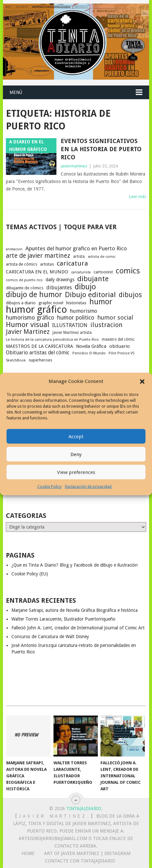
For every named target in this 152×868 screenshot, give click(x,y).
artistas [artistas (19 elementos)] (47, 264)
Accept (76, 436)
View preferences (76, 472)
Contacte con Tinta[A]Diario (80, 861)
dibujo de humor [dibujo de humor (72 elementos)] (34, 295)
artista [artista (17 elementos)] (79, 256)
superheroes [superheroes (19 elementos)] (40, 360)
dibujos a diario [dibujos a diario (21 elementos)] (21, 303)
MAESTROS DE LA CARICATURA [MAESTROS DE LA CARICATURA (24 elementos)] (39, 346)
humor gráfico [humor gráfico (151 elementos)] (36, 309)
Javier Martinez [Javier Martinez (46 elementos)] (28, 332)
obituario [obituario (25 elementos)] (120, 346)
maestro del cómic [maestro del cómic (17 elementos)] (118, 339)
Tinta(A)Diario (84, 809)
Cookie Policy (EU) (30, 574)
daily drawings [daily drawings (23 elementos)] (60, 280)
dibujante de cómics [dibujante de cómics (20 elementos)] (25, 288)
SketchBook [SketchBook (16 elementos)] (16, 360)
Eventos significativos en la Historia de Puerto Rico (101, 149)
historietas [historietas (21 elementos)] (76, 303)
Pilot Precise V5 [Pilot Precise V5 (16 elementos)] (122, 353)
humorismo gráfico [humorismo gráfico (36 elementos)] (30, 318)
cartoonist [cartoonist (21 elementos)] (103, 272)
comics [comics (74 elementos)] (128, 271)
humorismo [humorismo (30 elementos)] (84, 311)
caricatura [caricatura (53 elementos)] (72, 263)
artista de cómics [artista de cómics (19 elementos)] (22, 264)
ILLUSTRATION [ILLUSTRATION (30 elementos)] (70, 325)
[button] (142, 381)
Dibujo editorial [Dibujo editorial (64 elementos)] (90, 295)
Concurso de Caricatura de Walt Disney (50, 637)
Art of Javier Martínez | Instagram (87, 853)
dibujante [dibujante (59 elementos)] (93, 279)
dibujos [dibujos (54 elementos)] (130, 295)
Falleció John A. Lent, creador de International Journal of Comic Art (78, 628)
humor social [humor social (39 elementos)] (115, 318)
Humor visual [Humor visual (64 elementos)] (28, 324)
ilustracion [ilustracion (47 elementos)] (106, 325)
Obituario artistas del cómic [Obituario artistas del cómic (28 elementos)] (38, 353)
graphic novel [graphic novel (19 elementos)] (51, 303)
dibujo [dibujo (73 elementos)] (85, 287)
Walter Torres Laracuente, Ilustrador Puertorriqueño (63, 619)
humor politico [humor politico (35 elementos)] (76, 318)
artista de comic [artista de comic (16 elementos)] (102, 257)
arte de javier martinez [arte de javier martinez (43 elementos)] (38, 256)
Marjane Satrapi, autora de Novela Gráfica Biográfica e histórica (75, 610)
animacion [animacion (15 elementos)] (14, 249)
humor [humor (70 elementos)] (101, 302)
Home (28, 853)
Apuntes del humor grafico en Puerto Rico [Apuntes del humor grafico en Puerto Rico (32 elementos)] (76, 248)
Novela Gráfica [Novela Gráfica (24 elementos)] (91, 346)
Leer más (138, 197)
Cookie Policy (49, 487)
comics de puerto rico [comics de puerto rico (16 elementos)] (24, 280)
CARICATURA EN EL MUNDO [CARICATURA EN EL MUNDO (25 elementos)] (37, 272)
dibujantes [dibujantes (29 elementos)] (59, 288)
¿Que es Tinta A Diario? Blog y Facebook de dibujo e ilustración (75, 565)
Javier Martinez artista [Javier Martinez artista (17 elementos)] (72, 333)
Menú (16, 92)
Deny (76, 454)
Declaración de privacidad (88, 487)
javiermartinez (74, 166)
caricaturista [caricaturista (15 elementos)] (81, 272)
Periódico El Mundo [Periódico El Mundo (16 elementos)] (89, 353)
